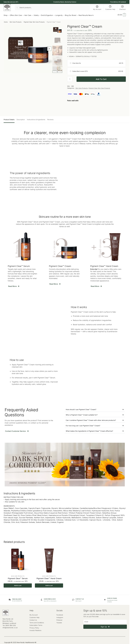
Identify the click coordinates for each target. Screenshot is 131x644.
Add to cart (101, 78)
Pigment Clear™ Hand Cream (49, 577)
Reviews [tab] (50, 119)
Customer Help (110, 8)
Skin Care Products (16, 21)
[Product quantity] (70, 78)
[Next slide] (59, 48)
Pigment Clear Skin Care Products (34, 21)
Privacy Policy (34, 627)
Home (6, 21)
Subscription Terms (36, 624)
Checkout (122, 8)
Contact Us (33, 619)
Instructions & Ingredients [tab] (36, 119)
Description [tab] (21, 119)
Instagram (60, 616)
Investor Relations (35, 629)
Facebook (60, 614)
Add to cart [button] (18, 584)
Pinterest (59, 619)
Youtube (59, 622)
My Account (97, 8)
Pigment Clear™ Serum (18, 577)
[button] (122, 15)
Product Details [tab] (9, 119)
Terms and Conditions (37, 622)
